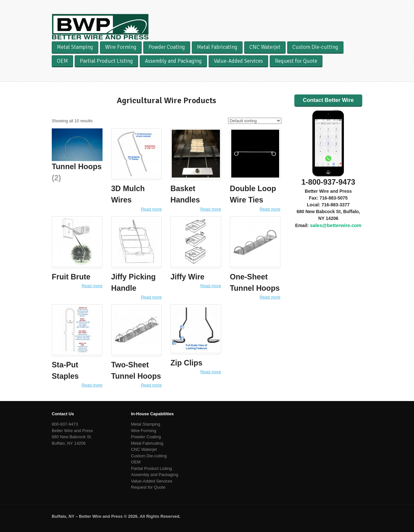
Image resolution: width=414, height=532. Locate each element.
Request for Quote (296, 61)
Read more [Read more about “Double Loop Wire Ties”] (270, 209)
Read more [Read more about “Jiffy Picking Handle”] (151, 297)
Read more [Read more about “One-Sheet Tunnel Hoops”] (270, 297)
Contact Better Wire (328, 100)
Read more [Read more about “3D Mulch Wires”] (151, 209)
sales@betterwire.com (336, 225)
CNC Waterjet (265, 47)
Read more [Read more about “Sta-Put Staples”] (92, 385)
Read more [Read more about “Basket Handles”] (211, 209)
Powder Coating (167, 47)
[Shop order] (255, 121)
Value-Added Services (238, 61)
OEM (62, 61)
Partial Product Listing (106, 61)
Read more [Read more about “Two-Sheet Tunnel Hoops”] (151, 385)
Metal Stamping (75, 47)
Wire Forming (121, 47)
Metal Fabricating (217, 47)
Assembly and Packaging (173, 61)
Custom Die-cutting (315, 47)
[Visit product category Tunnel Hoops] (77, 156)
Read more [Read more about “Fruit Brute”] (92, 286)
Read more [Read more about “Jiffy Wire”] (211, 286)
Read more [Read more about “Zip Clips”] (211, 372)
